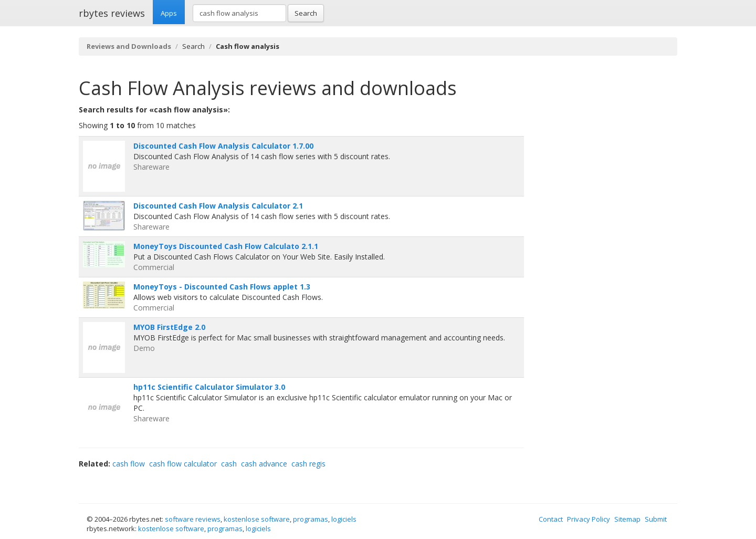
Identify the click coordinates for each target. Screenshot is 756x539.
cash (229, 464)
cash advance (264, 464)
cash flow (129, 464)
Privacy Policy (589, 519)
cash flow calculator (183, 464)
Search (306, 13)
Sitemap (627, 519)
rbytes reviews (112, 13)
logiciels (344, 519)
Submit (656, 519)
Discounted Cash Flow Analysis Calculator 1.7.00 (223, 146)
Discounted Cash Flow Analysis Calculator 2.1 (218, 206)
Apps (169, 13)
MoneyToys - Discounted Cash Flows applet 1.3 (222, 287)
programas (311, 519)
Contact (551, 519)
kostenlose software (257, 519)
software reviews (193, 519)
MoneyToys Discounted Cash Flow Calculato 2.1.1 (226, 246)
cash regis (308, 464)
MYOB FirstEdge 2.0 (169, 327)
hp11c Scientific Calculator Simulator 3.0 (209, 387)
